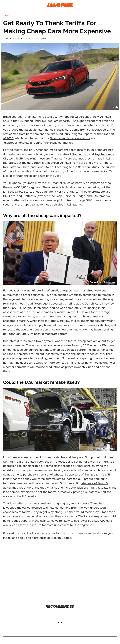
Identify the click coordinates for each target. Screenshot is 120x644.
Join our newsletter (42, 533)
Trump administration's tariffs (70, 138)
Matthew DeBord (14, 38)
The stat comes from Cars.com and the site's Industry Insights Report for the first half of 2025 (59, 134)
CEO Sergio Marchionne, (33, 308)
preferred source (45, 538)
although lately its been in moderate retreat (38, 334)
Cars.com (84, 167)
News (7, 16)
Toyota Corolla (105, 154)
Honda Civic (80, 154)
